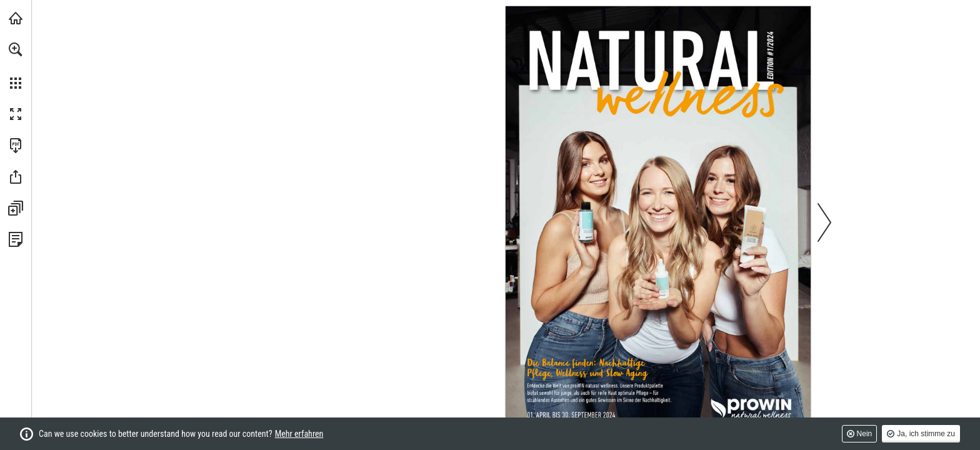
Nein (865, 434)
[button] (16, 49)
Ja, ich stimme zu (926, 434)
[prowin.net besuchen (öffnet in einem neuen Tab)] (16, 18)
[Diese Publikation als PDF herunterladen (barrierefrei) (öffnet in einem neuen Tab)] (16, 146)
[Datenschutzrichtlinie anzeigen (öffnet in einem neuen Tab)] (16, 239)
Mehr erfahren (299, 434)
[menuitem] (16, 66)
